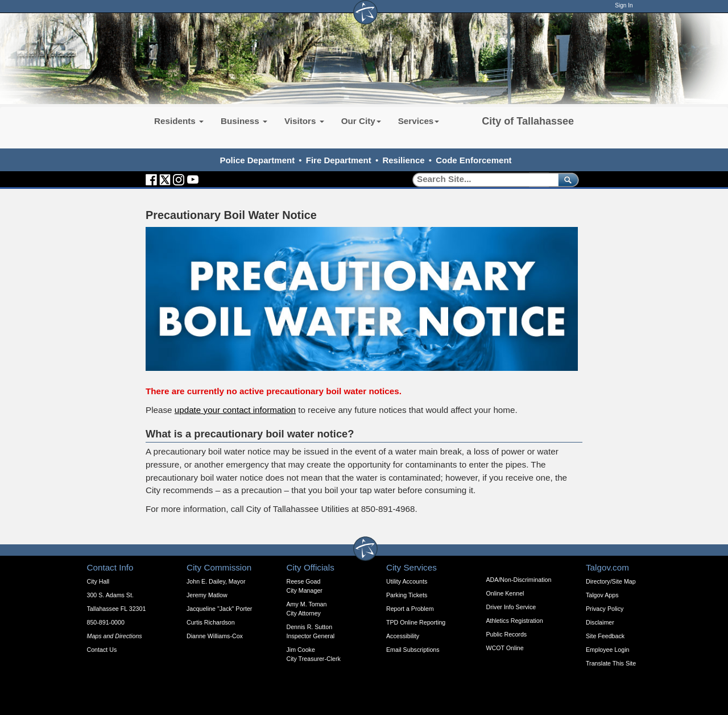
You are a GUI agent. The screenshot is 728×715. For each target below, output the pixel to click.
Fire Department (339, 160)
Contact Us (102, 650)
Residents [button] (179, 121)
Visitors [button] (304, 121)
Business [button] (244, 121)
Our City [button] (361, 121)
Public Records (507, 634)
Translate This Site (611, 663)
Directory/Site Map (611, 581)
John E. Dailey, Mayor (216, 581)
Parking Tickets (407, 595)
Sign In (624, 5)
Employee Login (607, 650)
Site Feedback (605, 636)
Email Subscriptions (413, 650)
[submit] (566, 179)
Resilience (403, 160)
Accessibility (403, 636)
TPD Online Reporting (416, 622)
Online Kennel (505, 593)
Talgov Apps (602, 595)
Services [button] (419, 121)
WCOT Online (505, 648)
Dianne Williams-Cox (215, 636)
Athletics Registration (515, 621)
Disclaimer (600, 622)
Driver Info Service (511, 607)
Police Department (257, 160)
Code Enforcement (473, 160)
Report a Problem (410, 609)
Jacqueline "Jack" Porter (219, 609)
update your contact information (235, 410)
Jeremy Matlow (207, 595)
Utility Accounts (407, 581)
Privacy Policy (605, 609)
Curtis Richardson (211, 622)
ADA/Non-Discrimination (519, 580)
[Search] (481, 179)
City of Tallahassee (528, 121)
